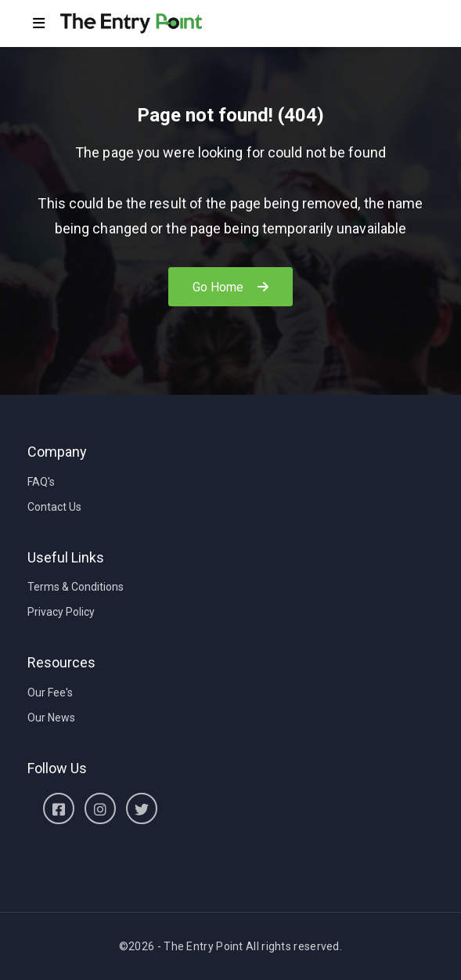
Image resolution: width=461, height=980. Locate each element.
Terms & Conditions (76, 587)
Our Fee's (50, 693)
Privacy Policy (61, 612)
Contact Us (54, 507)
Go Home (231, 287)
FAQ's (41, 482)
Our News (51, 718)
